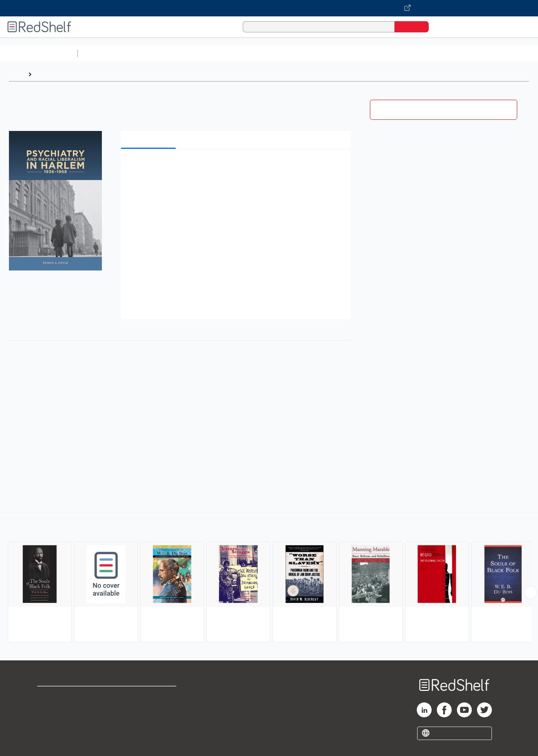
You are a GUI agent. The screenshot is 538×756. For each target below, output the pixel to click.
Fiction (420, 53)
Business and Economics (289, 53)
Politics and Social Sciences (366, 53)
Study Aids (100, 53)
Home (17, 74)
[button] (237, 166)
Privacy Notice (58, 719)
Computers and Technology (212, 53)
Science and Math (146, 53)
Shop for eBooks (61, 695)
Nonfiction (450, 53)
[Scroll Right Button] (531, 592)
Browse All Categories (39, 53)
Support (48, 707)
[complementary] (269, 578)
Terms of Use (149, 695)
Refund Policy (149, 707)
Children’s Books (493, 53)
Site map (49, 731)
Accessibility (148, 719)
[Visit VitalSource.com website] (269, 8)
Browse (46, 74)
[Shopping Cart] (445, 27)
